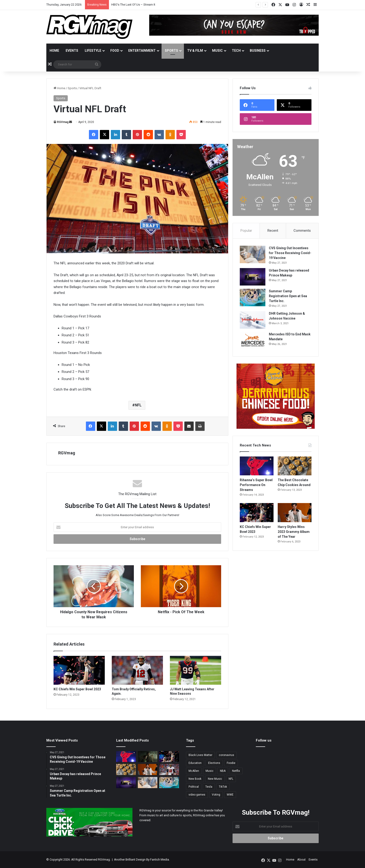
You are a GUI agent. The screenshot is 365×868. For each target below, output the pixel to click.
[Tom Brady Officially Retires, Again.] (137, 670)
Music (217, 51)
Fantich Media (160, 859)
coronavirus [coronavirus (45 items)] (226, 755)
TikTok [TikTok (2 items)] (223, 787)
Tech (236, 51)
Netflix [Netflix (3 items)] (236, 771)
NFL (138, 405)
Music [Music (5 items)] (210, 771)
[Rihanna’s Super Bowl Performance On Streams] (257, 466)
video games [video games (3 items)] (197, 795)
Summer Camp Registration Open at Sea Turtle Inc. (288, 296)
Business (258, 51)
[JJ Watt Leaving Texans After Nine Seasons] (196, 670)
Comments (302, 231)
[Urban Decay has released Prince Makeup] (253, 277)
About (301, 859)
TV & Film (195, 51)
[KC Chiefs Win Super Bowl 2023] (79, 670)
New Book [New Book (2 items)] (195, 779)
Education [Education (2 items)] (195, 763)
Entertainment (142, 51)
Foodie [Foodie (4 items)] (231, 763)
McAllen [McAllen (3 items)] (194, 771)
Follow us (264, 740)
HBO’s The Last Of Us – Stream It (133, 5)
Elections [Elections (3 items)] (214, 763)
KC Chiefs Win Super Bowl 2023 (77, 689)
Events (72, 51)
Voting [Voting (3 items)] (216, 795)
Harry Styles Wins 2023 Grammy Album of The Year (294, 532)
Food (115, 51)
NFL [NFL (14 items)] (231, 779)
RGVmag (63, 122)
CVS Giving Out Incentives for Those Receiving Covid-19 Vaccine (290, 253)
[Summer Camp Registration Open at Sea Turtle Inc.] (253, 298)
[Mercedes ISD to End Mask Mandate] (253, 341)
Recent (273, 231)
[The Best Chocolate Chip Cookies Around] (295, 466)
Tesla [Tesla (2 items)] (209, 787)
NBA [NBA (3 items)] (223, 771)
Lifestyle (93, 51)
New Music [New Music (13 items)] (215, 779)
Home (54, 51)
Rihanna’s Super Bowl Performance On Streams (256, 485)
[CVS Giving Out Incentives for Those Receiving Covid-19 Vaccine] (253, 254)
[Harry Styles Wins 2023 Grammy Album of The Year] (295, 513)
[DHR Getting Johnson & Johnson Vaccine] (253, 320)
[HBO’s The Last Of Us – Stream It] (148, 757)
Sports (171, 51)
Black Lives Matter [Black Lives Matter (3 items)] (200, 755)
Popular (246, 231)
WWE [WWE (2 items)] (230, 795)
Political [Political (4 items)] (194, 787)
